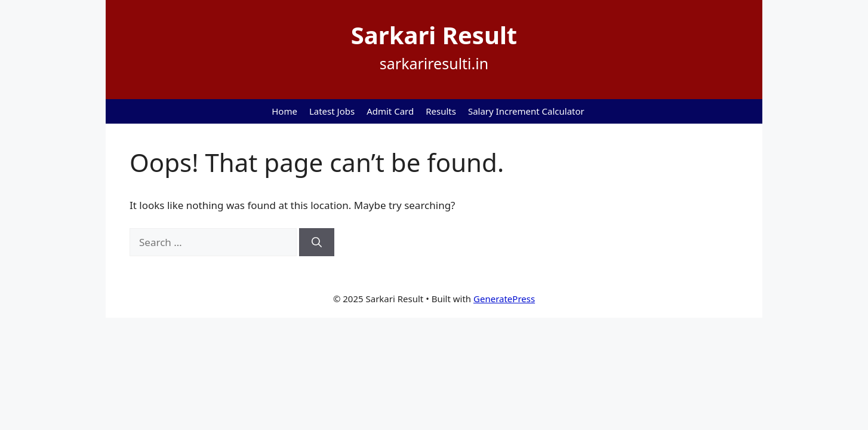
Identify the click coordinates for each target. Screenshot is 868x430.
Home (284, 111)
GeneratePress (504, 299)
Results (441, 111)
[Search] (317, 242)
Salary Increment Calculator (526, 111)
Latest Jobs (332, 111)
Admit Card (390, 111)
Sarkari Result (434, 35)
